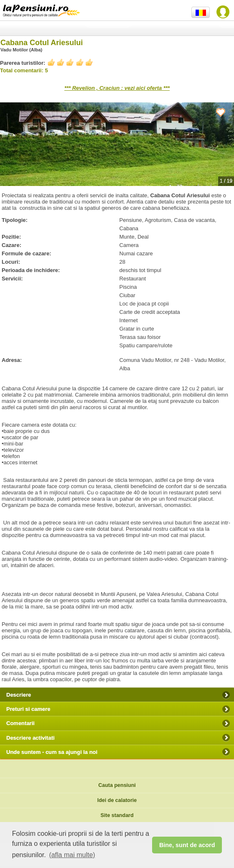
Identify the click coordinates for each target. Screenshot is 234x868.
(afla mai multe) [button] (72, 855)
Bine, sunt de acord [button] (187, 845)
